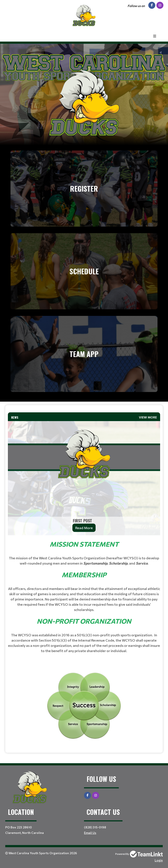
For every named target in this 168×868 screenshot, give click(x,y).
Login (159, 860)
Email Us (90, 833)
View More (148, 417)
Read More (84, 528)
